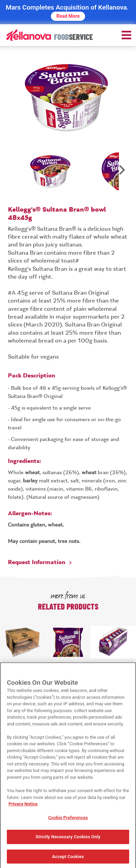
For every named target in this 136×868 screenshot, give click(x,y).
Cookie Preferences (68, 819)
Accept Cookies (68, 859)
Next (121, 174)
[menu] (126, 35)
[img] (49, 35)
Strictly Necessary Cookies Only (68, 839)
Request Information (37, 562)
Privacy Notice (23, 806)
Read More (68, 16)
